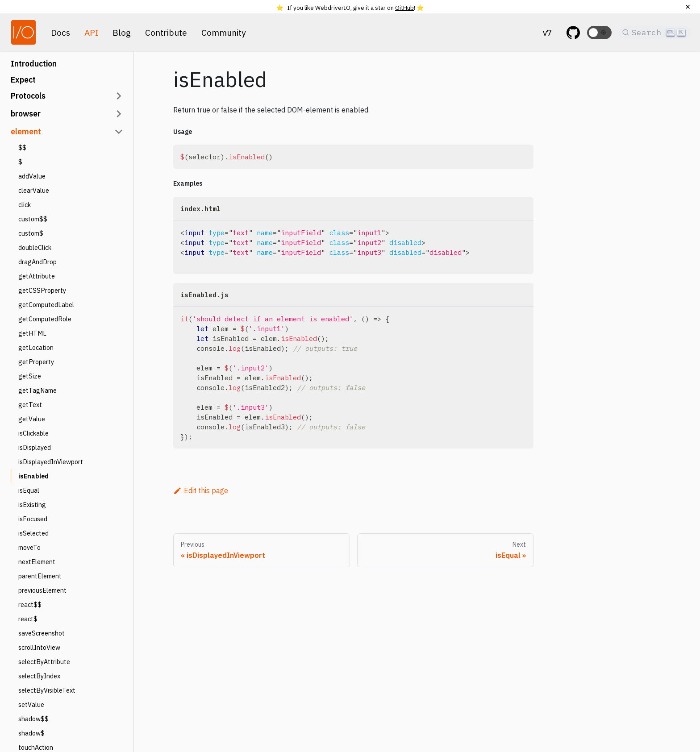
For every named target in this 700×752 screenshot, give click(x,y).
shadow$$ (33, 719)
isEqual (29, 490)
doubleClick (35, 247)
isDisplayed (35, 447)
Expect (23, 80)
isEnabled (33, 476)
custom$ (31, 233)
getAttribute (37, 276)
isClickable (33, 433)
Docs (60, 32)
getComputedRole (45, 319)
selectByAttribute (44, 662)
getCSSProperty (42, 290)
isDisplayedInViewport (51, 462)
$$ (22, 147)
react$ (28, 619)
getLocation (36, 347)
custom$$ (33, 219)
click (25, 205)
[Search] (655, 33)
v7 (548, 32)
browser (26, 114)
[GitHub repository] (573, 33)
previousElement (42, 590)
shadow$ (31, 733)
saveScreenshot (42, 633)
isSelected (33, 533)
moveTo (29, 547)
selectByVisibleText (47, 690)
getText (30, 405)
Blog (122, 32)
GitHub (404, 8)
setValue (31, 704)
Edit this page (201, 490)
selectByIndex (39, 676)
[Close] (688, 7)
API (91, 32)
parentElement (40, 576)
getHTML (32, 333)
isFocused (33, 519)
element (26, 131)
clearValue (34, 190)
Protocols (28, 96)
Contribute (166, 32)
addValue (32, 176)
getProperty (36, 362)
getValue (32, 419)
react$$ (30, 605)
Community (224, 32)
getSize (30, 376)
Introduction (34, 64)
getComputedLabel (46, 305)
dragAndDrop (37, 262)
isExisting (32, 505)
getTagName (37, 390)
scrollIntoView (39, 647)
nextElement (37, 562)
